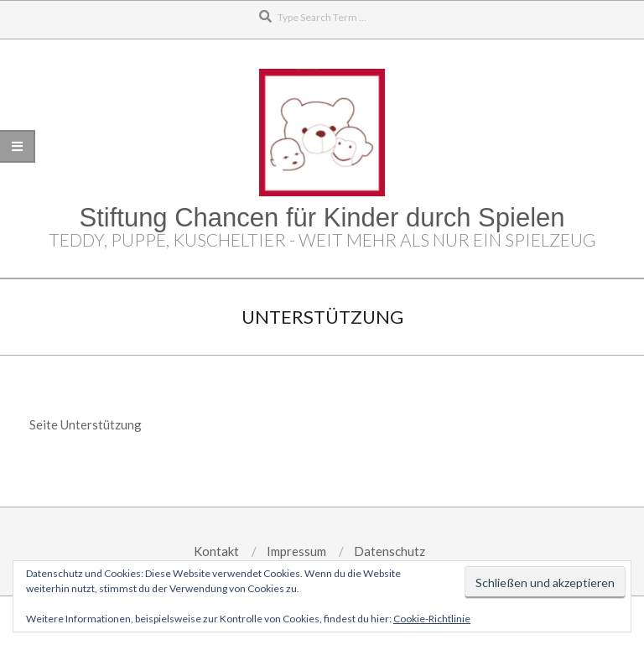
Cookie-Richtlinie (432, 619)
